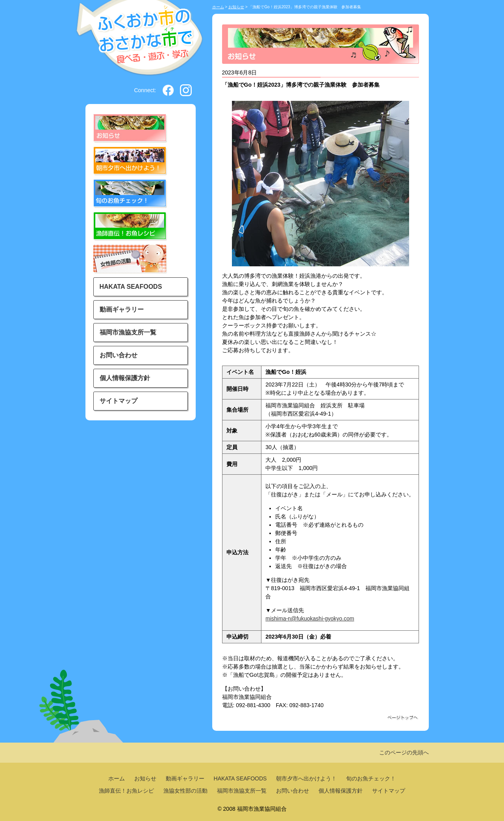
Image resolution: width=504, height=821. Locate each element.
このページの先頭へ (404, 752)
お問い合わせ (119, 355)
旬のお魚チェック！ (371, 778)
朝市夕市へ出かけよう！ (306, 778)
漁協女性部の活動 (185, 791)
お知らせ (236, 7)
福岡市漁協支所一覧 (128, 332)
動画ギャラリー (122, 309)
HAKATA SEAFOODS (131, 287)
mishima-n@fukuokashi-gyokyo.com (310, 619)
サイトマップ (119, 401)
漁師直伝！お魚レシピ (126, 791)
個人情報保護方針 (125, 378)
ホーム (218, 7)
